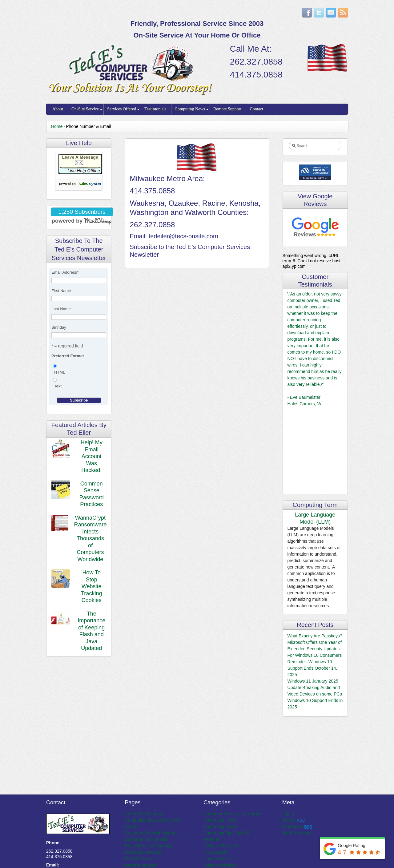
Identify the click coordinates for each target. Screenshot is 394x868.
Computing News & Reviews (152, 820)
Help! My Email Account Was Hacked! (92, 456)
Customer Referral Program (151, 833)
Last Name (61, 309)
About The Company (145, 814)
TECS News (215, 852)
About (58, 109)
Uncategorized (217, 859)
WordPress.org (297, 833)
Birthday (59, 327)
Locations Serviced (143, 852)
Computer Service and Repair (232, 814)
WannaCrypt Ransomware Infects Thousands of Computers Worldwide (90, 539)
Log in (288, 814)
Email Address (65, 272)
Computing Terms (220, 826)
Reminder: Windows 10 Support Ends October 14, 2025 (312, 668)
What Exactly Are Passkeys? (315, 636)
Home (57, 126)
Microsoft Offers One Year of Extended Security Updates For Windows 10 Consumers (315, 649)
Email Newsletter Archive (149, 846)
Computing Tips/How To (226, 833)
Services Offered (122, 109)
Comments (297, 826)
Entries (293, 820)
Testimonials (155, 109)
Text (58, 386)
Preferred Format (68, 356)
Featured (212, 839)
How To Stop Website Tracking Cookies (91, 586)
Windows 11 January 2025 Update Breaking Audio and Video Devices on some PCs (315, 688)
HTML (60, 372)
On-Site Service (85, 109)
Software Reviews (221, 846)
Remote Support (227, 109)
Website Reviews (220, 865)
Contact (256, 109)
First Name (61, 291)
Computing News (190, 109)
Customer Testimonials (147, 839)
